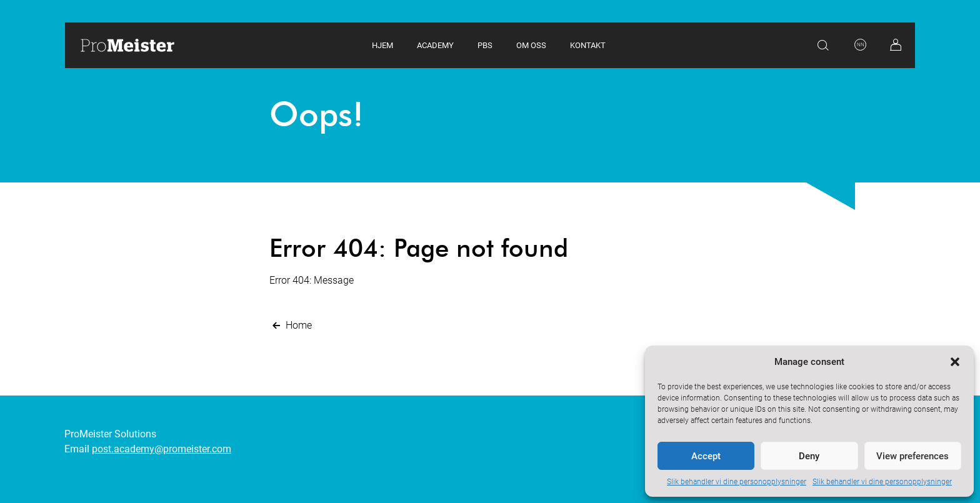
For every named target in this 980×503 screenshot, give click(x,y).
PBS (485, 45)
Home (291, 325)
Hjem (382, 45)
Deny (809, 456)
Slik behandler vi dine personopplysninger (737, 482)
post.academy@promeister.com (162, 449)
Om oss (531, 45)
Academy (435, 45)
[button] (955, 362)
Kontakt (588, 45)
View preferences (912, 456)
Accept (706, 456)
